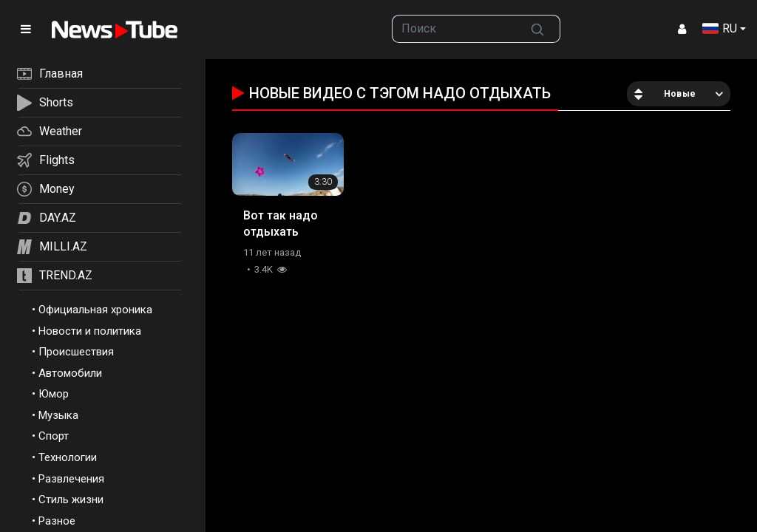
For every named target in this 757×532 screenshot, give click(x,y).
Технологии (68, 457)
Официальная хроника (95, 310)
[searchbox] (454, 29)
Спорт (54, 436)
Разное (57, 521)
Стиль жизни (71, 499)
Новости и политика (90, 331)
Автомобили (70, 373)
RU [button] (720, 28)
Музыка (58, 415)
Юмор (54, 394)
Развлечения (71, 479)
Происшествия (76, 352)
